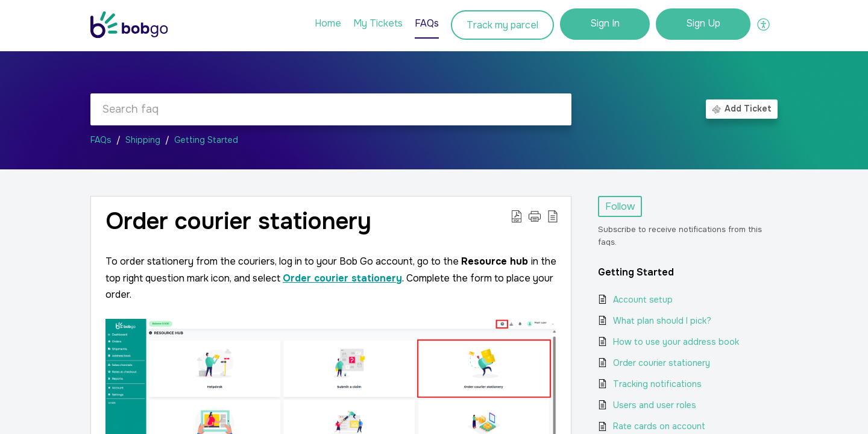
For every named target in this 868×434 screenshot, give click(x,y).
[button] (764, 24)
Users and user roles (655, 405)
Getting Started (206, 140)
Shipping (143, 140)
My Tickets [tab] (378, 23)
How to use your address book (676, 342)
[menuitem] (605, 24)
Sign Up (703, 23)
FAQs (101, 140)
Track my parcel (502, 25)
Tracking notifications (657, 384)
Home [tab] (328, 23)
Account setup (643, 300)
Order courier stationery (662, 363)
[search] (331, 109)
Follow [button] (620, 206)
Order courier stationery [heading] (238, 222)
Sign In (605, 23)
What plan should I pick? (662, 321)
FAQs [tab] (427, 23)
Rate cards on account (659, 426)
